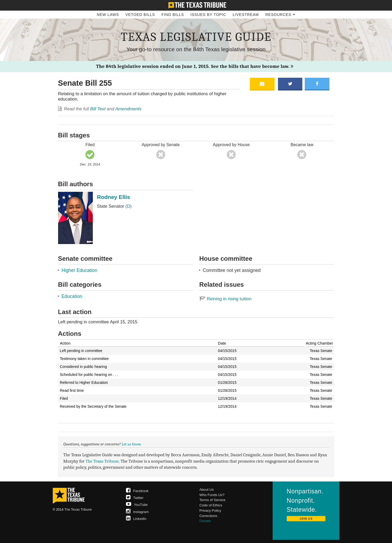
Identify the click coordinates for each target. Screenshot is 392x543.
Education (72, 296)
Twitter (135, 498)
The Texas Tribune (102, 461)
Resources (280, 15)
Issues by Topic (208, 15)
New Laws (108, 15)
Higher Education (79, 270)
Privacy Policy (210, 511)
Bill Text (98, 109)
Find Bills (173, 15)
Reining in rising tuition (225, 299)
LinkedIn (136, 519)
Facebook (137, 491)
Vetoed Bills (140, 15)
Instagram (137, 512)
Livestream (246, 15)
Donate (205, 521)
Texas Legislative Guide (196, 37)
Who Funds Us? (212, 495)
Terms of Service (212, 500)
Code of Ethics (211, 505)
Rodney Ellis (114, 197)
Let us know (131, 444)
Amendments (129, 109)
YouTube (137, 505)
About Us (207, 490)
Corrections (208, 516)
